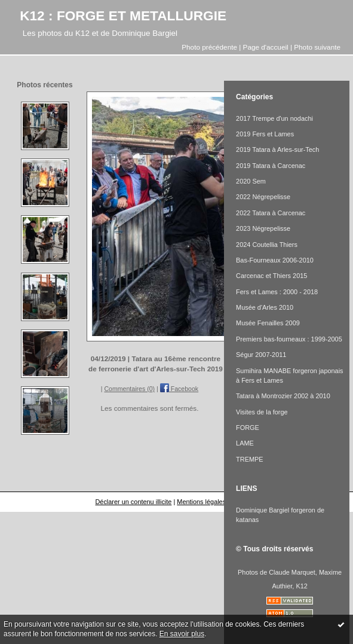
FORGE (248, 428)
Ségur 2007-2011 (261, 355)
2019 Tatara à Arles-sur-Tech (277, 149)
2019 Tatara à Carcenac (271, 166)
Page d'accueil (266, 47)
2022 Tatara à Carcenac (271, 213)
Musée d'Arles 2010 (265, 307)
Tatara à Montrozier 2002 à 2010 (283, 396)
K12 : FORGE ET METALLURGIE (123, 16)
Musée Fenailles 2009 (268, 323)
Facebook (179, 389)
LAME (245, 443)
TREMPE (249, 459)
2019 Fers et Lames (265, 134)
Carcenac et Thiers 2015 (271, 276)
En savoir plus (182, 634)
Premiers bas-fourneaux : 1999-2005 (289, 339)
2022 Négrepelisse (263, 197)
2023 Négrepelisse (263, 228)
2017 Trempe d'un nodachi (274, 118)
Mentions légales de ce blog (217, 502)
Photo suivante (317, 47)
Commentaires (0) (129, 389)
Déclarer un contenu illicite (133, 502)
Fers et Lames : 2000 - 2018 (277, 292)
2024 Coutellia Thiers (267, 245)
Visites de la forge (262, 412)
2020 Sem (251, 181)
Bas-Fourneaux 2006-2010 (275, 260)
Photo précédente (209, 47)
